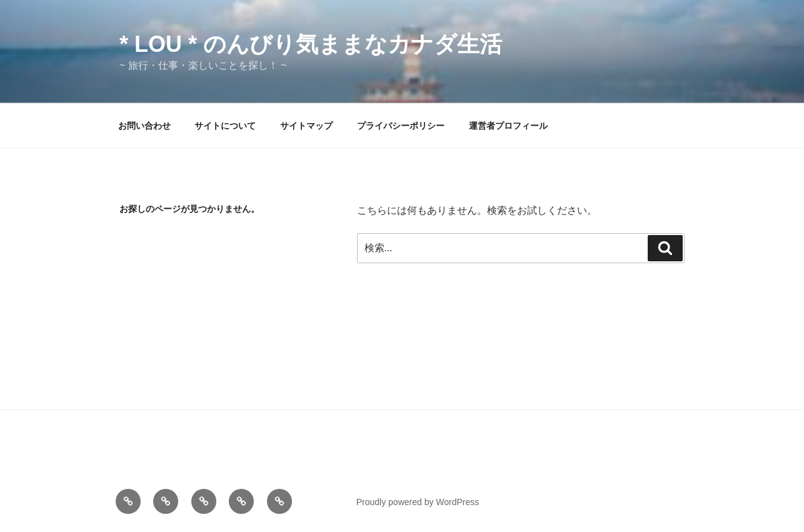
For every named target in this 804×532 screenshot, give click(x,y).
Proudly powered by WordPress (418, 502)
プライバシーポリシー (401, 126)
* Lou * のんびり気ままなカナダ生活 (311, 44)
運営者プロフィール (508, 126)
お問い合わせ (144, 126)
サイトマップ (306, 126)
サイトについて (225, 126)
